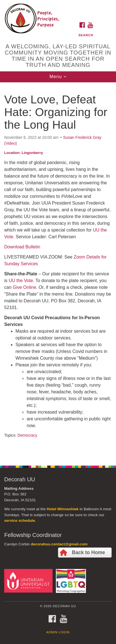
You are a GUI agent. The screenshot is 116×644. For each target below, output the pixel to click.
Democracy (27, 435)
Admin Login (58, 632)
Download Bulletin (22, 247)
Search (86, 35)
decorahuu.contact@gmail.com (59, 544)
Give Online (24, 287)
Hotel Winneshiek (63, 509)
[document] (58, 271)
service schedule (20, 521)
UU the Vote (21, 281)
